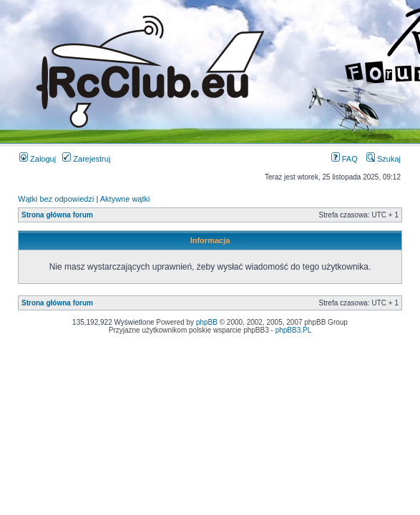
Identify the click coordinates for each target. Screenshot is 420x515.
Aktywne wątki (125, 199)
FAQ (345, 159)
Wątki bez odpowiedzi (56, 199)
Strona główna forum (57, 215)
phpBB (207, 322)
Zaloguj (38, 159)
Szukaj (384, 159)
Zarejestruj (86, 159)
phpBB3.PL (294, 330)
